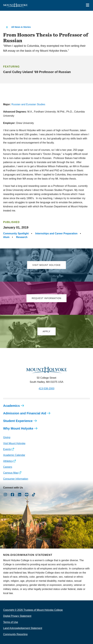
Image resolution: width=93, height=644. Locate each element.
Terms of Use (11, 622)
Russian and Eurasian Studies (28, 104)
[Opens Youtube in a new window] (27, 495)
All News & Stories (21, 27)
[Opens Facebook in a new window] (13, 495)
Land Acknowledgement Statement (23, 628)
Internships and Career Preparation (56, 233)
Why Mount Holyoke (18, 428)
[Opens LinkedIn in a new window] (20, 495)
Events (7, 449)
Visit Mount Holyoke (14, 443)
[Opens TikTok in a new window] (34, 495)
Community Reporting (15, 634)
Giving (7, 437)
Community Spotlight (16, 233)
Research (22, 237)
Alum (6, 237)
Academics (12, 406)
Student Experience (18, 421)
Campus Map (11, 473)
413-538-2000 (47, 389)
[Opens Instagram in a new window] (5, 495)
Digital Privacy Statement (17, 616)
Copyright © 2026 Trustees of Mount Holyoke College (33, 610)
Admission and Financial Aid (25, 413)
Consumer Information (16, 479)
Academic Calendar (14, 455)
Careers (8, 467)
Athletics (8, 461)
